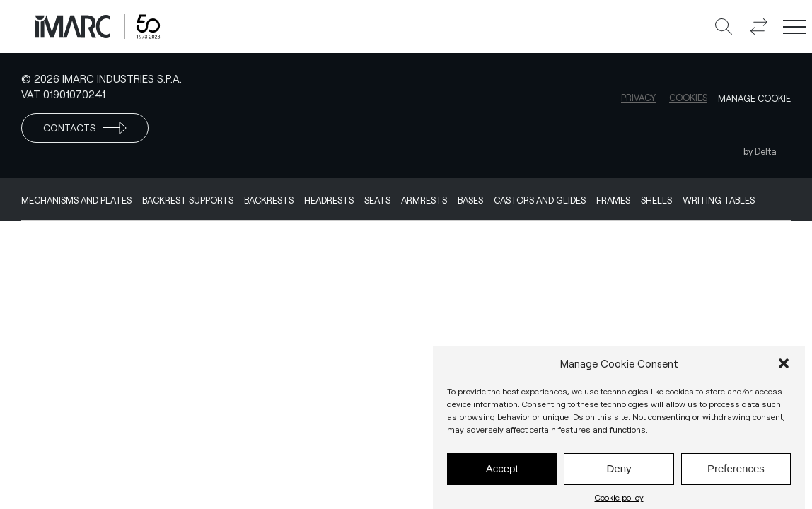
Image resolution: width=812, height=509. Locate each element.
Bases (470, 200)
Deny (619, 473)
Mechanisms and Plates (76, 200)
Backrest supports (188, 200)
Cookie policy (619, 501)
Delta (766, 151)
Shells (656, 200)
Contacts (85, 128)
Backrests (269, 200)
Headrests (329, 200)
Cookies (688, 98)
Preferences (736, 473)
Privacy (638, 98)
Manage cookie (754, 98)
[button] (784, 367)
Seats (377, 200)
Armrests (424, 200)
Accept (502, 473)
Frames (613, 200)
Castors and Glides (540, 200)
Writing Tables (719, 200)
